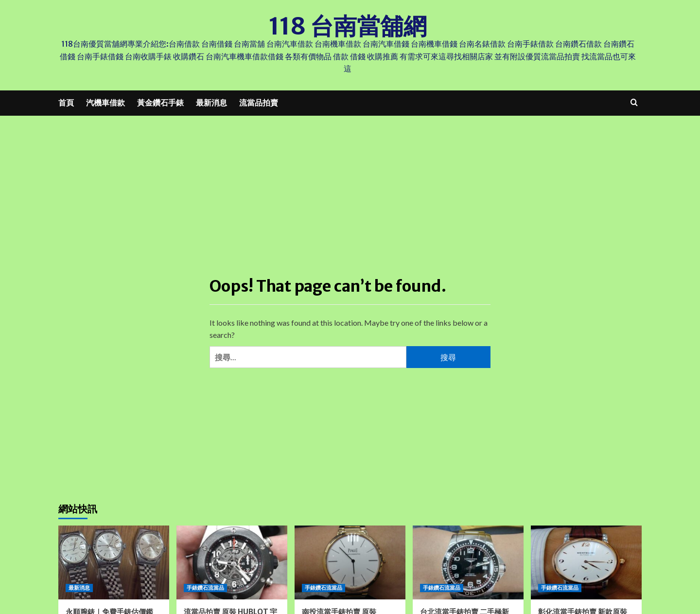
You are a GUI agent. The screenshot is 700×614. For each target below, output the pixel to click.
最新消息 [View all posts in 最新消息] (79, 588)
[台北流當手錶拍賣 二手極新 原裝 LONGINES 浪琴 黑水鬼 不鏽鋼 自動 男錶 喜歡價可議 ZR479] (468, 562)
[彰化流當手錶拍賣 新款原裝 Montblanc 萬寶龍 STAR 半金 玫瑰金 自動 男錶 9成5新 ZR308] (586, 562)
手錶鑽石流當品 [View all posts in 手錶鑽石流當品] (205, 588)
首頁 (66, 103)
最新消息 (211, 103)
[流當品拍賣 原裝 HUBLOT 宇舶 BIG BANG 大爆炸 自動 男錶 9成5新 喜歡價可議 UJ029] (232, 562)
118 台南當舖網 (348, 26)
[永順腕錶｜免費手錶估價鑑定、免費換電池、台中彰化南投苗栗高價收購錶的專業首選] (114, 562)
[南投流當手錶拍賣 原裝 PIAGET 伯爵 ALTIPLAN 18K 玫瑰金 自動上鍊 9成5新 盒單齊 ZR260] (350, 562)
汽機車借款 (105, 103)
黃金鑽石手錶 (160, 103)
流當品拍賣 (259, 103)
